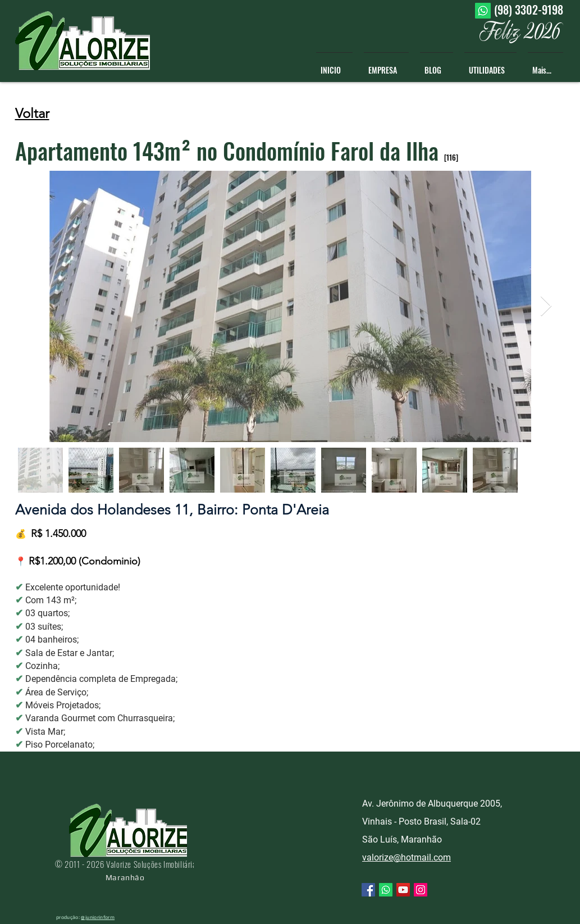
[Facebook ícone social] (368, 890)
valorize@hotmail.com (407, 857)
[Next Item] (546, 306)
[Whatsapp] (483, 11)
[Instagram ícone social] (421, 890)
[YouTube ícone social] (403, 890)
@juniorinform (98, 917)
